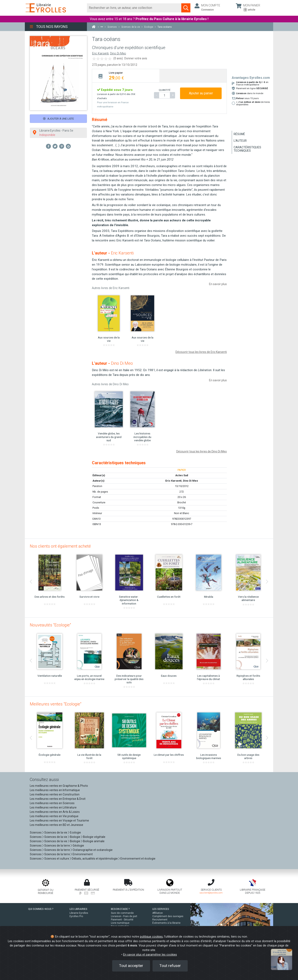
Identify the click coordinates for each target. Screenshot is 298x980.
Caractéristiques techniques (247, 149)
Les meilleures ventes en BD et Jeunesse (56, 825)
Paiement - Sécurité (122, 920)
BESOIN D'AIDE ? (120, 909)
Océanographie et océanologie (93, 850)
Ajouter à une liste (58, 119)
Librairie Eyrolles (79, 913)
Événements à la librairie (166, 923)
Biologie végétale (94, 837)
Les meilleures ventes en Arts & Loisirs (55, 812)
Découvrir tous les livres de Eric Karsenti (201, 352)
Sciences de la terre (57, 846)
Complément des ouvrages (168, 916)
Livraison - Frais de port (124, 916)
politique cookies (151, 937)
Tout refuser (170, 966)
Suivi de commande (122, 913)
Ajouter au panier (201, 93)
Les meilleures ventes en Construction (55, 794)
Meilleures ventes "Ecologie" (56, 704)
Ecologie (75, 832)
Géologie (78, 846)
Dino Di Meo (118, 53)
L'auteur (240, 141)
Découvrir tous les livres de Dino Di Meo (202, 451)
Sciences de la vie (56, 832)
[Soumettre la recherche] (186, 8)
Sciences (36, 832)
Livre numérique (120, 923)
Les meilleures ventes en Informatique (55, 790)
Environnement (83, 854)
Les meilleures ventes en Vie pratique (54, 816)
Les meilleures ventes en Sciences (52, 803)
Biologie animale (94, 841)
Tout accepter (131, 966)
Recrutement (160, 920)
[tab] (126, 76)
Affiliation (158, 913)
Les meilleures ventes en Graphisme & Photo (59, 786)
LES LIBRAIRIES (78, 909)
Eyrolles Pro (76, 916)
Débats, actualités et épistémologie (95, 859)
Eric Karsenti (100, 53)
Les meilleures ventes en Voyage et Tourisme (59, 820)
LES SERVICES (161, 909)
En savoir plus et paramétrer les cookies (150, 955)
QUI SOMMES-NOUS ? (41, 909)
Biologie (75, 837)
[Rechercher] (134, 8)
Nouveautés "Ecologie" (50, 625)
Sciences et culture (57, 859)
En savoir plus (218, 284)
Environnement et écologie (138, 859)
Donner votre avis (136, 58)
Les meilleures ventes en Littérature (53, 807)
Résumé (239, 134)
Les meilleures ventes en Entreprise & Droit (58, 799)
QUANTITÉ (165, 90)
